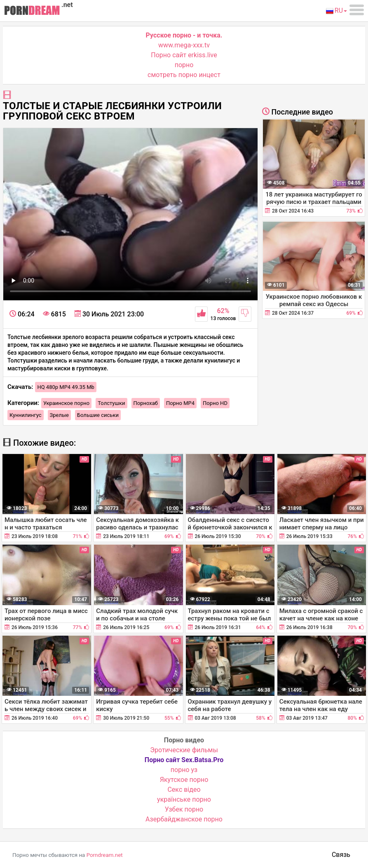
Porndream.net (105, 855)
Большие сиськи (98, 415)
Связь (341, 855)
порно (184, 65)
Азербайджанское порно (184, 819)
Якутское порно (184, 780)
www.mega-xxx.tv (184, 45)
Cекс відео (184, 790)
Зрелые (59, 415)
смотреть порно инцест (184, 75)
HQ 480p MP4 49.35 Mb (66, 387)
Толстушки (111, 403)
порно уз (184, 770)
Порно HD (215, 403)
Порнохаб (146, 403)
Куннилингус (26, 415)
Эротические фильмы (184, 750)
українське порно (184, 799)
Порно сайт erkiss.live (184, 55)
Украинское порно (66, 403)
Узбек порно (184, 809)
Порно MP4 (180, 403)
